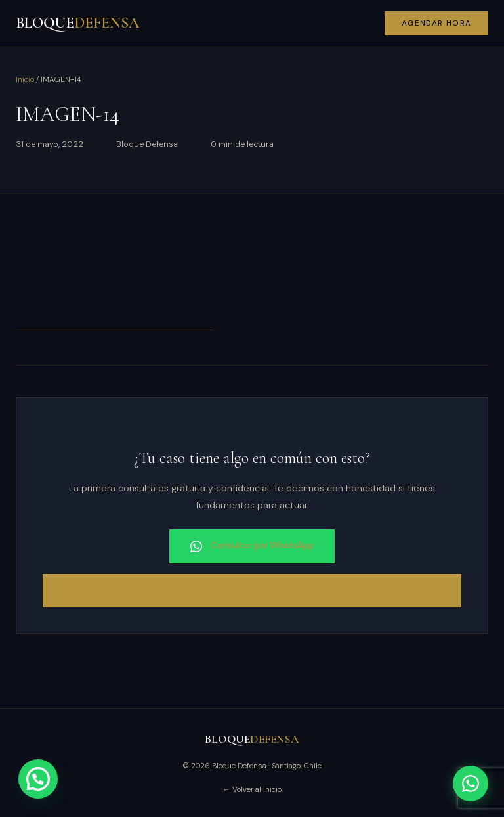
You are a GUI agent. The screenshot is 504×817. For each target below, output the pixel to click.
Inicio (25, 80)
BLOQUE (77, 23)
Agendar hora (437, 23)
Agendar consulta (252, 590)
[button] (38, 779)
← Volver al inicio (252, 790)
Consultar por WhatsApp (252, 546)
